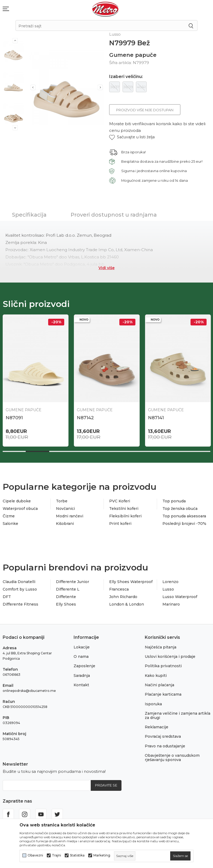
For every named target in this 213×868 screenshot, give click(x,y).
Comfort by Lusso (20, 589)
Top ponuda (174, 501)
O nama (81, 656)
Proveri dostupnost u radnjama (114, 215)
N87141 (156, 418)
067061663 (12, 675)
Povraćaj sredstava (163, 736)
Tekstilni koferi (124, 509)
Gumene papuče (133, 55)
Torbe (62, 501)
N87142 (85, 418)
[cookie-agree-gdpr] (180, 856)
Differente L (68, 589)
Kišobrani (65, 524)
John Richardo (123, 597)
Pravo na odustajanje (165, 746)
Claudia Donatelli (19, 582)
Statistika (77, 855)
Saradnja (82, 676)
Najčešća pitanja (161, 647)
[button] (132, 137)
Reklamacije (157, 727)
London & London (127, 604)
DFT (7, 597)
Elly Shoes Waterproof (131, 582)
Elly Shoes (66, 604)
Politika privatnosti (163, 666)
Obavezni (35, 855)
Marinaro (171, 604)
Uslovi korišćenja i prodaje (170, 656)
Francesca (119, 589)
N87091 (14, 418)
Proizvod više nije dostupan (145, 110)
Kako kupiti (156, 676)
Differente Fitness (20, 604)
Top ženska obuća (180, 509)
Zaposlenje (84, 666)
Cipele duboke (17, 501)
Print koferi (120, 524)
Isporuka (153, 704)
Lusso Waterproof (180, 597)
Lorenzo (170, 582)
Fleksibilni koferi (125, 516)
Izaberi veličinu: (126, 77)
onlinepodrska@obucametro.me (29, 691)
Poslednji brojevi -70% (184, 524)
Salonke (10, 524)
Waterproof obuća (20, 509)
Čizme (9, 516)
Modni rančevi (70, 516)
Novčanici (65, 509)
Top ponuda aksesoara (184, 516)
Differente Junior (73, 582)
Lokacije (82, 647)
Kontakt (81, 685)
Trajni (56, 855)
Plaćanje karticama (163, 694)
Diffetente (66, 597)
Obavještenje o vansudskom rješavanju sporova (172, 757)
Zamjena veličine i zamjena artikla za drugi (178, 715)
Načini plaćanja (159, 685)
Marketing (102, 855)
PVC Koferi (120, 501)
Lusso (168, 589)
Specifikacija (29, 215)
